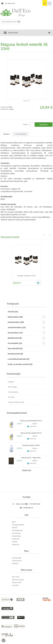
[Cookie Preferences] (4, 640)
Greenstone (13, 392)
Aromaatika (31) (15, 343)
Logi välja (15, 585)
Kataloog (13, 33)
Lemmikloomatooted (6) (19, 359)
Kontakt (15, 542)
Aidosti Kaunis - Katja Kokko (31, 458)
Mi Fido (11, 397)
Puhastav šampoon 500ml (31, 445)
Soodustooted (17, 561)
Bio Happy (13, 387)
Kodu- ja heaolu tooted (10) (20, 364)
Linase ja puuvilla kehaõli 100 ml (31, 421)
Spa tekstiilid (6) (15, 348)
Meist (14, 522)
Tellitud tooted (17, 583)
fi (49, 3)
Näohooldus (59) (15, 317)
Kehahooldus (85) (16, 322)
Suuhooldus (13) (15, 333)
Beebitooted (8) (15, 338)
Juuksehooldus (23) (17, 327)
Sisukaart (15, 564)
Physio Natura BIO (16, 402)
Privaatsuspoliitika (18, 525)
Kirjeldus (6, 134)
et (45, 3)
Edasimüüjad (16, 536)
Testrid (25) (13, 312)
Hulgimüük (16, 545)
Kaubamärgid (17, 558)
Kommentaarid (21, 134)
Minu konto (16, 577)
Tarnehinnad (16, 533)
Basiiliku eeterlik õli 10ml (27, 276)
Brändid (15, 528)
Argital (11, 109)
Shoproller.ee (47, 600)
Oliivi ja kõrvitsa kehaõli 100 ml (31, 433)
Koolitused (16, 539)
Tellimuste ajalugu (18, 580)
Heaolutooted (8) (15, 354)
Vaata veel (27, 470)
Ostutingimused (17, 530)
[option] (26, 265)
